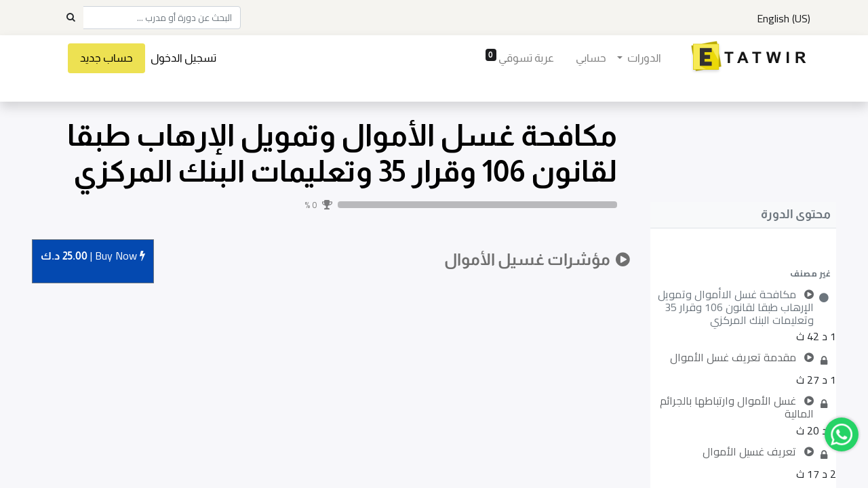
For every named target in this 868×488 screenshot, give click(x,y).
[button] (743, 273)
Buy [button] (93, 257)
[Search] (71, 18)
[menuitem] (590, 58)
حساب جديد (107, 58)
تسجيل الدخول (184, 58)
